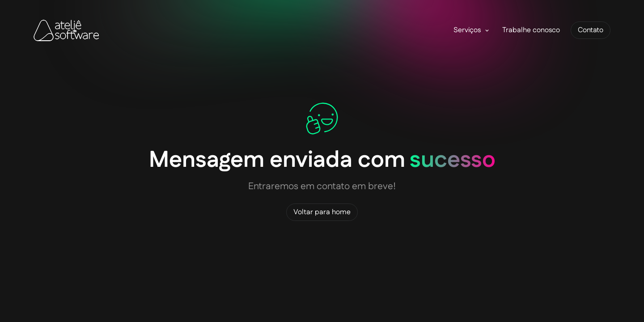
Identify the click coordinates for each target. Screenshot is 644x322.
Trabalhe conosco (531, 30)
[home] (66, 30)
